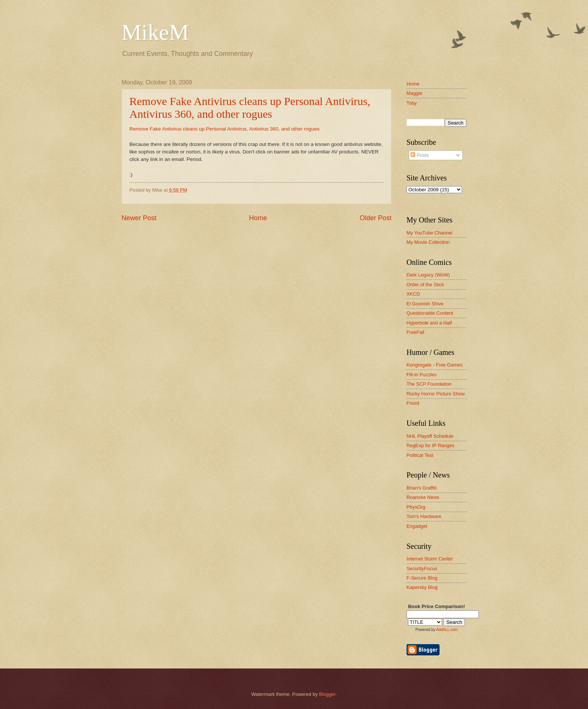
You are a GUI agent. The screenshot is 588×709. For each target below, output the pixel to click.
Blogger (327, 694)
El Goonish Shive (425, 304)
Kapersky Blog (422, 587)
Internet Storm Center (430, 559)
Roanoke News (423, 497)
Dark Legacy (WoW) (428, 275)
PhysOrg (416, 507)
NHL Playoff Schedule (430, 436)
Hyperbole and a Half (429, 323)
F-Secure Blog (422, 578)
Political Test (420, 455)
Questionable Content (430, 313)
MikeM (155, 32)
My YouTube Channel (430, 233)
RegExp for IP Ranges (430, 445)
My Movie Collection (428, 242)
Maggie (414, 93)
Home (258, 218)
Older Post (376, 218)
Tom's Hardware (424, 516)
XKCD (413, 294)
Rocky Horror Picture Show (436, 394)
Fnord (413, 403)
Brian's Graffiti (421, 488)
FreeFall (415, 332)
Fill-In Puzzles (421, 375)
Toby (412, 103)
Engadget (417, 526)
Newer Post (139, 218)
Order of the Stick (425, 285)
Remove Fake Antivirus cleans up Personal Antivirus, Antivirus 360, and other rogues (250, 107)
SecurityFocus (422, 569)
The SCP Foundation (429, 384)
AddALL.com (447, 630)
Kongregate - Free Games (435, 365)
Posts (420, 155)
